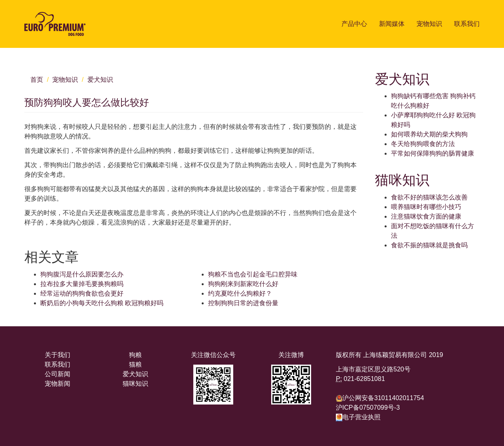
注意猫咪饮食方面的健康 (426, 216)
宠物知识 (429, 24)
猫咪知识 (135, 384)
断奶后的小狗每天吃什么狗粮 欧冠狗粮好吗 (102, 303)
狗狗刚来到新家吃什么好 (243, 284)
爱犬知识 (100, 80)
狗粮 (135, 355)
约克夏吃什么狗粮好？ (240, 293)
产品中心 (354, 24)
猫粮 (135, 364)
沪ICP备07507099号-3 (368, 408)
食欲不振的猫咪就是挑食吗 (429, 245)
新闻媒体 (392, 24)
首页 (37, 80)
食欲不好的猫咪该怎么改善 (429, 197)
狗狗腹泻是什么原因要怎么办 (82, 274)
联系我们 (467, 24)
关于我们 (58, 355)
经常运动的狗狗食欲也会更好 (82, 293)
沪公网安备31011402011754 (383, 398)
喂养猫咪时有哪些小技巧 (426, 207)
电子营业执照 (358, 417)
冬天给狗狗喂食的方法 (423, 144)
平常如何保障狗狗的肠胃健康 (433, 153)
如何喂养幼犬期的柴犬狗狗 (429, 134)
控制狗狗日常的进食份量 (243, 303)
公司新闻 (58, 374)
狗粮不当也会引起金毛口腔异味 (253, 274)
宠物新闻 (58, 384)
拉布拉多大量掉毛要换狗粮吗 (82, 284)
